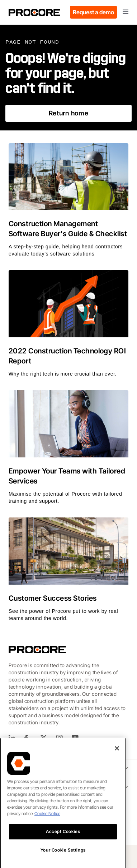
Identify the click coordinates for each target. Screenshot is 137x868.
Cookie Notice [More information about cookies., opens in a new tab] (47, 836)
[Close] (117, 771)
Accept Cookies (63, 854)
